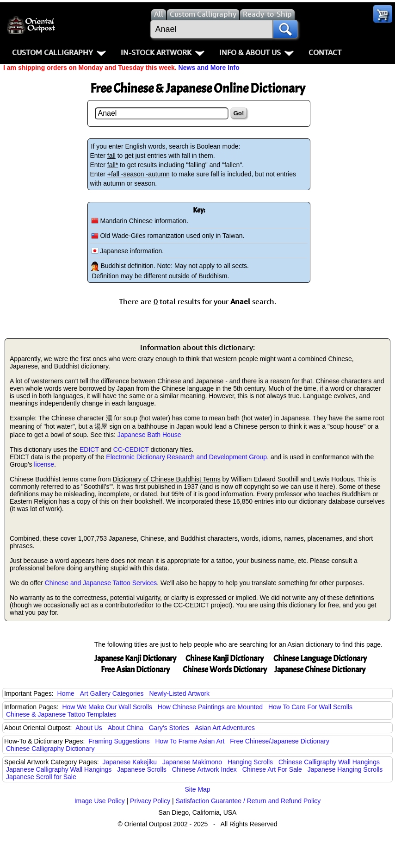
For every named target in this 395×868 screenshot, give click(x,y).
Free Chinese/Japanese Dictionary (280, 741)
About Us (89, 728)
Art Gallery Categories (112, 693)
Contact (325, 52)
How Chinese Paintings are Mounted (210, 707)
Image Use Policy (100, 801)
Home (66, 693)
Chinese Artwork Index (204, 769)
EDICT (89, 450)
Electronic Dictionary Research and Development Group (186, 457)
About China (126, 728)
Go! (239, 113)
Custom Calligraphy (59, 52)
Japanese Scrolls (142, 769)
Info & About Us (256, 52)
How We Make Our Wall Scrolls (107, 707)
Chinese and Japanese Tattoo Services (101, 583)
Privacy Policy (150, 801)
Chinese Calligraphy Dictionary (50, 749)
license (44, 464)
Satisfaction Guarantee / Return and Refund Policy (248, 801)
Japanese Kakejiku (130, 762)
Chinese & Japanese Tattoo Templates (61, 714)
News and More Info (209, 68)
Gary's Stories (169, 728)
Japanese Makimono (192, 762)
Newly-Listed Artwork (179, 693)
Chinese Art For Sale (272, 769)
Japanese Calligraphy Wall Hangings (59, 769)
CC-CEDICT (131, 450)
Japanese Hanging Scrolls (345, 769)
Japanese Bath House (149, 435)
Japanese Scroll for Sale (41, 777)
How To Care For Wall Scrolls (310, 707)
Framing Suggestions (119, 741)
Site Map (197, 789)
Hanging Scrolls (250, 762)
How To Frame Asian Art (190, 741)
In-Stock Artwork (163, 52)
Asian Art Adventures (225, 728)
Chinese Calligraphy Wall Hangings (329, 762)
